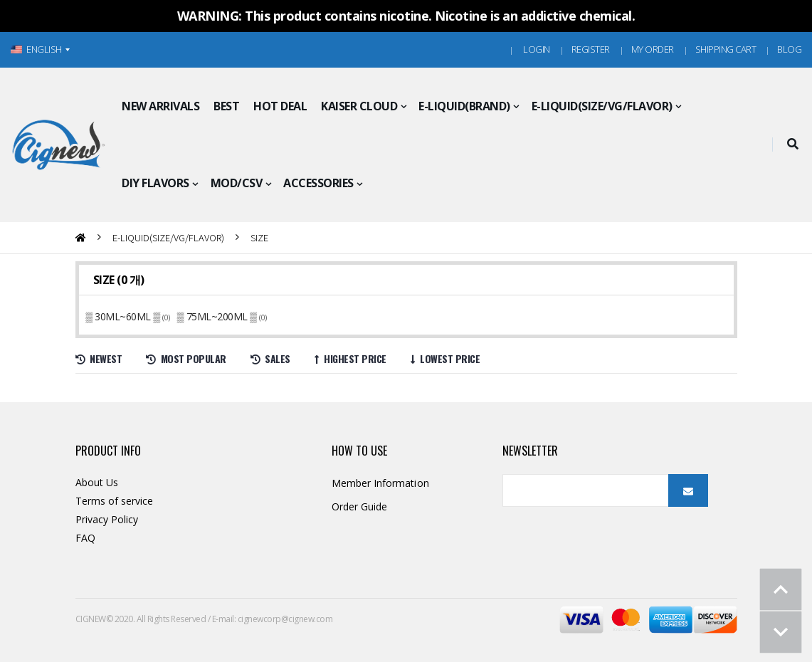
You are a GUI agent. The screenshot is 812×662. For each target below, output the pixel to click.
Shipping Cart (726, 49)
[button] (792, 145)
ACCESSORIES (318, 183)
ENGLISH (36, 49)
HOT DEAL (280, 106)
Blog (789, 49)
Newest (99, 358)
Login (537, 49)
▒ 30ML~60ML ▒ (125, 316)
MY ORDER (653, 49)
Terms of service (115, 501)
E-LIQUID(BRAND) (464, 106)
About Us (97, 482)
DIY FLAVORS (155, 183)
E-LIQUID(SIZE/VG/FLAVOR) (602, 106)
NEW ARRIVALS (160, 106)
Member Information (380, 483)
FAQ (85, 538)
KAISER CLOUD (359, 106)
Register (591, 49)
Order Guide (360, 506)
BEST (226, 106)
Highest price (350, 358)
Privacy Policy (107, 519)
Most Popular (186, 358)
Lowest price (445, 358)
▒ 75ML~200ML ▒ (218, 316)
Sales (270, 358)
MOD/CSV (237, 183)
